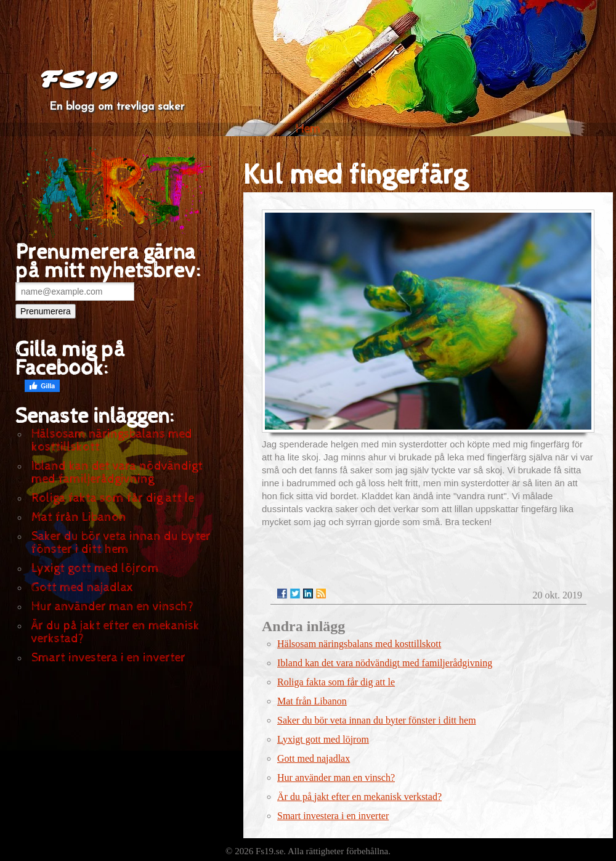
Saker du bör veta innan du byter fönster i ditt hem (121, 543)
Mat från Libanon (79, 517)
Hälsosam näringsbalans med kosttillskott (112, 441)
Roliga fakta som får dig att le (113, 498)
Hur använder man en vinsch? (112, 607)
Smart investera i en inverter (108, 658)
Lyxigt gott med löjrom (95, 569)
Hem (308, 129)
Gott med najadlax (82, 588)
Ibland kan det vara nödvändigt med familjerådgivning (117, 473)
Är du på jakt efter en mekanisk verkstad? (115, 632)
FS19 (78, 80)
